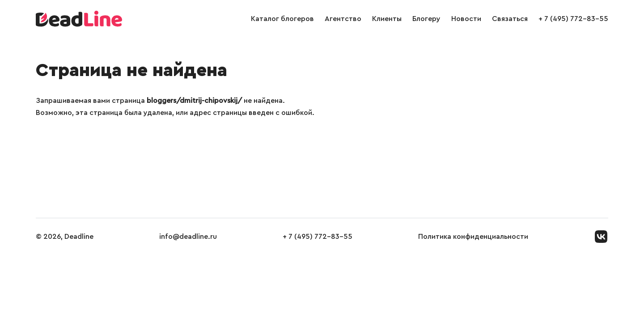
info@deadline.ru (188, 237)
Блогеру (426, 19)
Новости (466, 19)
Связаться (510, 19)
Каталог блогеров (282, 19)
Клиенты (387, 19)
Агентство (343, 19)
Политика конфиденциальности (473, 237)
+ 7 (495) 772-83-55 (573, 19)
